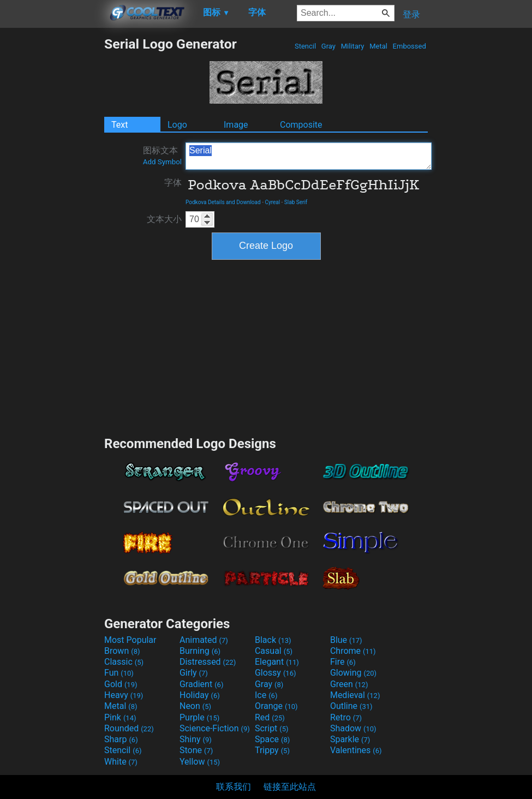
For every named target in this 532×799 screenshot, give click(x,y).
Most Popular (130, 640)
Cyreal (272, 202)
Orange (276, 706)
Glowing (353, 673)
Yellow (200, 762)
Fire (343, 662)
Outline (351, 706)
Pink (120, 717)
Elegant (277, 662)
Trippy (272, 750)
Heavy (124, 695)
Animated (204, 640)
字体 (173, 183)
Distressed (208, 662)
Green (349, 684)
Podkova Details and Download (223, 202)
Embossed (409, 46)
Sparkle (350, 739)
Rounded (129, 728)
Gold (121, 684)
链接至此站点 (290, 787)
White (121, 762)
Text (119, 125)
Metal (378, 46)
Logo (177, 125)
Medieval (355, 695)
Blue (346, 640)
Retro (346, 717)
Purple (199, 717)
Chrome (353, 651)
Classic (124, 662)
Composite (301, 125)
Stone (196, 750)
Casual (274, 651)
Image (236, 125)
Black (273, 640)
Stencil (306, 46)
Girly (194, 673)
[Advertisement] (52, 200)
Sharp (121, 739)
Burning (200, 651)
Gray (329, 46)
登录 (411, 14)
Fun (119, 673)
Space (272, 739)
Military (352, 46)
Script (272, 728)
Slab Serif (296, 202)
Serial (309, 156)
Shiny (196, 739)
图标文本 (162, 156)
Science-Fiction (215, 728)
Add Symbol (162, 162)
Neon (195, 706)
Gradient (201, 684)
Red (270, 717)
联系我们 (234, 787)
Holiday (200, 695)
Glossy (276, 673)
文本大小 (164, 219)
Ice (266, 695)
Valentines (356, 750)
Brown (122, 651)
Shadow (353, 728)
